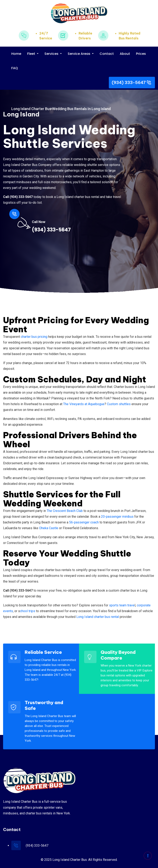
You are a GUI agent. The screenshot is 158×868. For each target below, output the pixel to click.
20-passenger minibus (117, 517)
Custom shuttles (119, 404)
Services (52, 54)
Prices (141, 54)
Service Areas (79, 54)
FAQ (15, 68)
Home (16, 54)
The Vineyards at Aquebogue (84, 404)
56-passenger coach (84, 522)
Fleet (32, 54)
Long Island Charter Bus (31, 109)
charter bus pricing (34, 337)
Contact (107, 54)
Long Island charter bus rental (98, 617)
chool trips (28, 611)
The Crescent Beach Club (65, 511)
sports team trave (122, 605)
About (125, 54)
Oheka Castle (49, 528)
